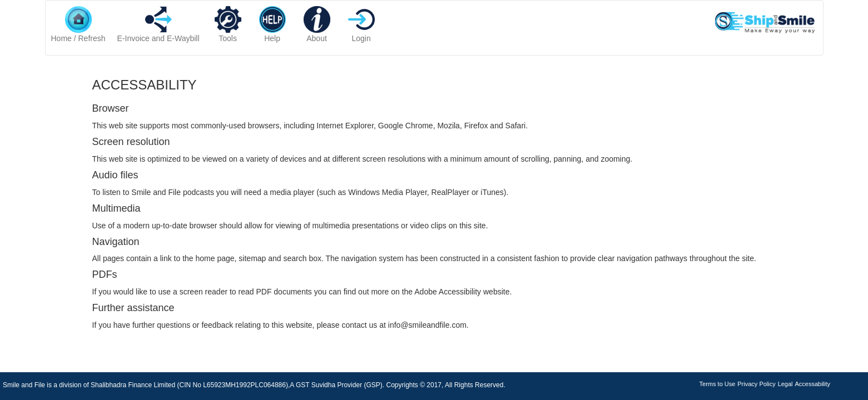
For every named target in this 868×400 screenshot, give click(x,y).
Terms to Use (718, 384)
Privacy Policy (756, 384)
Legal (785, 384)
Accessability (812, 384)
